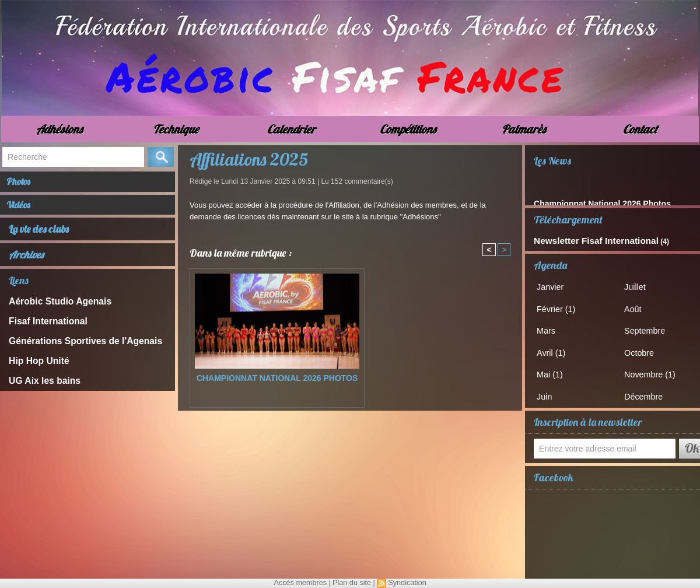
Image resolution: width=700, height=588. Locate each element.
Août (638, 305)
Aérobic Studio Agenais (51, 311)
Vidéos (25, 212)
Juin (549, 388)
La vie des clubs (40, 239)
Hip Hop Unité (34, 365)
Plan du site (351, 583)
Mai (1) (554, 367)
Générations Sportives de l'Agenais (72, 347)
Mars (551, 326)
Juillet (640, 284)
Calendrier (291, 129)
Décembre (647, 388)
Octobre (643, 347)
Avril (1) (556, 347)
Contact (640, 129)
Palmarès (524, 129)
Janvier (555, 284)
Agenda (550, 263)
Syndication (405, 583)
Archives (26, 265)
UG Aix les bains (38, 383)
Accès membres (302, 583)
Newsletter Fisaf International (582, 240)
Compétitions (408, 129)
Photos (25, 184)
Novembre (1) (653, 367)
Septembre (649, 326)
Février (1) (560, 305)
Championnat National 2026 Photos (277, 378)
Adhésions (59, 129)
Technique (176, 129)
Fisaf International (41, 329)
